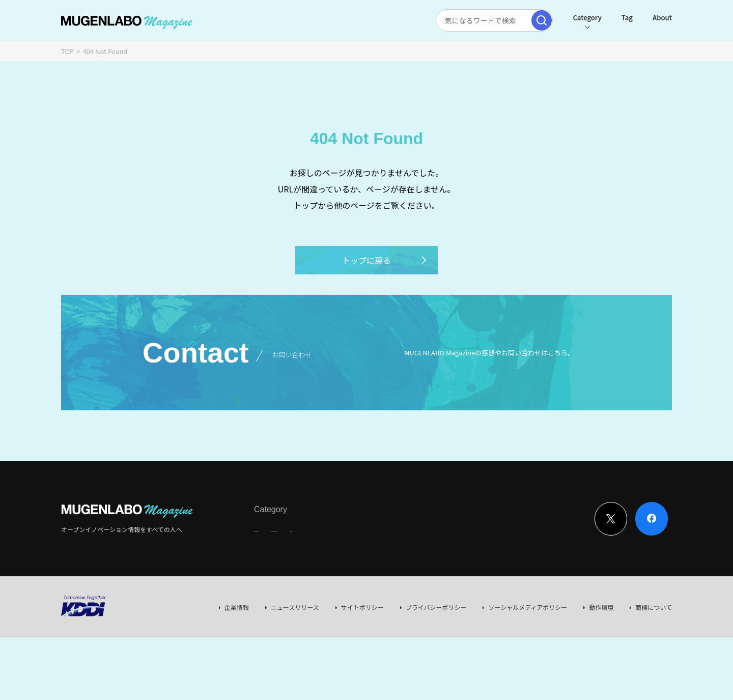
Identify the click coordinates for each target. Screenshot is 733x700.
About (662, 18)
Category (587, 18)
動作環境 (601, 607)
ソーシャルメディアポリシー (528, 607)
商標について (654, 607)
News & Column (316, 529)
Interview (267, 529)
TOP (67, 51)
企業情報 (237, 607)
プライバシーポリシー (436, 607)
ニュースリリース (295, 607)
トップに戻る (385, 260)
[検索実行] (542, 20)
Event (358, 529)
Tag (627, 18)
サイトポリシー (362, 607)
